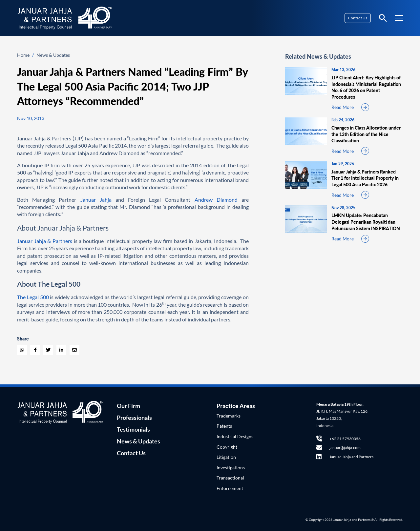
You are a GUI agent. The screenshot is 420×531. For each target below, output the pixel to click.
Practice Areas (236, 406)
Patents (224, 426)
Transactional (230, 478)
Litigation (226, 457)
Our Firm (128, 406)
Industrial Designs (235, 436)
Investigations (231, 468)
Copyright (227, 447)
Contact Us (358, 18)
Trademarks (229, 416)
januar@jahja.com (338, 448)
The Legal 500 (33, 297)
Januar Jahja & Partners (45, 241)
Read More (343, 107)
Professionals (134, 418)
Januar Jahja (96, 200)
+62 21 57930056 (338, 439)
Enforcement (230, 488)
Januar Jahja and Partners (345, 457)
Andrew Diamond (216, 200)
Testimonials (133, 429)
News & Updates (53, 55)
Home (23, 55)
